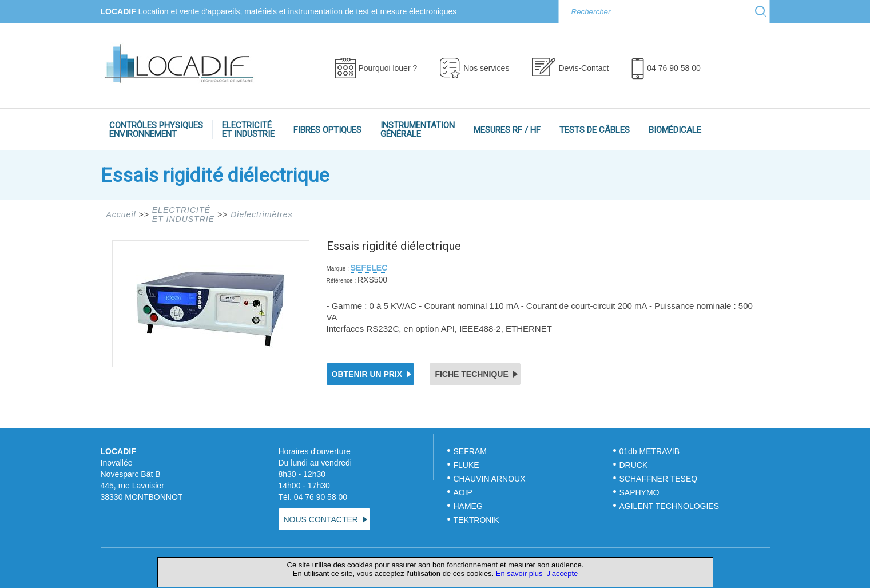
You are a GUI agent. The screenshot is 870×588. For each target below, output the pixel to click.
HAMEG (468, 506)
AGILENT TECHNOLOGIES (670, 506)
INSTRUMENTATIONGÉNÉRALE (418, 130)
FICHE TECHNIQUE (471, 374)
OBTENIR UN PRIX (367, 374)
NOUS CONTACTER (321, 519)
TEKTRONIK (478, 520)
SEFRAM (470, 451)
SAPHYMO (639, 492)
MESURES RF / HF (507, 130)
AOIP (463, 492)
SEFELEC (369, 268)
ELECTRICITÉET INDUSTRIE (248, 130)
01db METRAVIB (650, 451)
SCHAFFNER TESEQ (659, 479)
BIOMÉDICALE (675, 130)
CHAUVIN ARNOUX (490, 479)
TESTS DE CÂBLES (595, 130)
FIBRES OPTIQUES (327, 130)
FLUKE (466, 465)
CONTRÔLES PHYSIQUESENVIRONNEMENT (156, 130)
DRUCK (634, 465)
